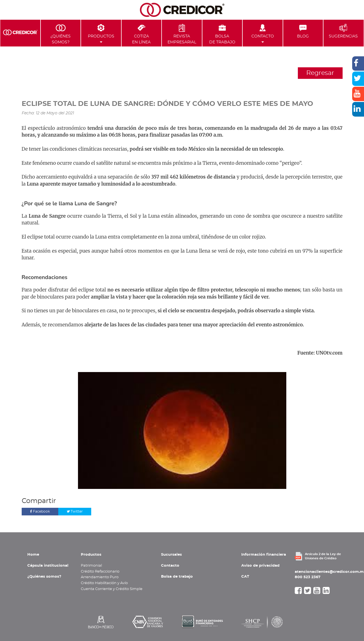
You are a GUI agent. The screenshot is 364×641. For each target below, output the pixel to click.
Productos (101, 34)
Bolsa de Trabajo (222, 34)
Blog (303, 31)
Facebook (40, 511)
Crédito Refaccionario (100, 571)
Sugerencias (343, 31)
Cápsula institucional (48, 566)
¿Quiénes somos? (44, 577)
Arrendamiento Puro (100, 577)
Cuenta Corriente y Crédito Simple (112, 589)
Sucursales (171, 555)
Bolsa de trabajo (177, 577)
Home (33, 555)
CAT (245, 577)
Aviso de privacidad (260, 566)
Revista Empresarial (182, 34)
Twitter (75, 511)
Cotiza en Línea (141, 34)
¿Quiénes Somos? (61, 34)
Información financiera (264, 555)
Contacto (263, 34)
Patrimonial (91, 566)
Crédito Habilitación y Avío (104, 583)
